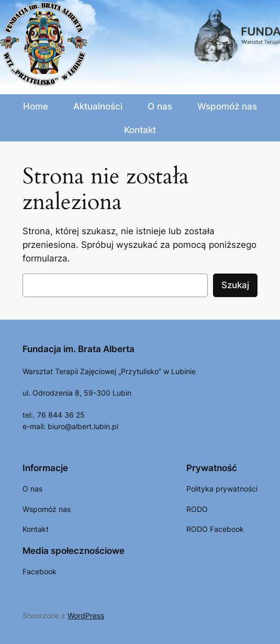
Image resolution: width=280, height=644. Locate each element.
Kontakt (140, 130)
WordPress (86, 615)
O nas (160, 106)
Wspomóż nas (227, 106)
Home (36, 106)
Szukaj (235, 285)
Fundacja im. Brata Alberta (79, 349)
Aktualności (98, 106)
